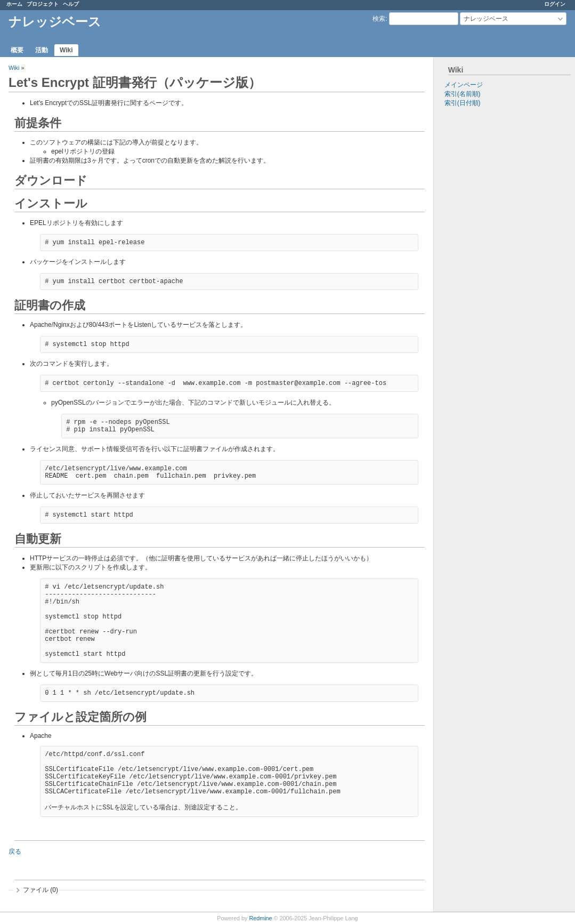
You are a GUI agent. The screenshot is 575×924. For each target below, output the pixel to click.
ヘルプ (71, 4)
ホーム (14, 4)
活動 (42, 50)
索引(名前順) (463, 94)
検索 (379, 19)
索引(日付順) (463, 103)
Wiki (66, 50)
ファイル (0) (41, 890)
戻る (15, 851)
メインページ (464, 85)
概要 (17, 50)
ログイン (555, 4)
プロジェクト (43, 4)
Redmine (260, 918)
